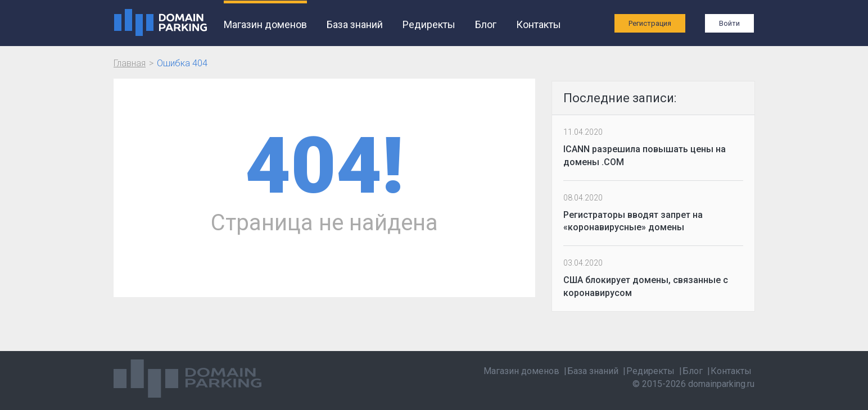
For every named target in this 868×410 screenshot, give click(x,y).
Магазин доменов (265, 24)
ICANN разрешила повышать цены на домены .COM (645, 156)
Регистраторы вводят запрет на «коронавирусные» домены (633, 221)
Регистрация (650, 23)
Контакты (539, 24)
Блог (486, 24)
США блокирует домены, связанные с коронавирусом (646, 286)
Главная (130, 63)
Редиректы (429, 24)
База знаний (355, 24)
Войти (729, 23)
